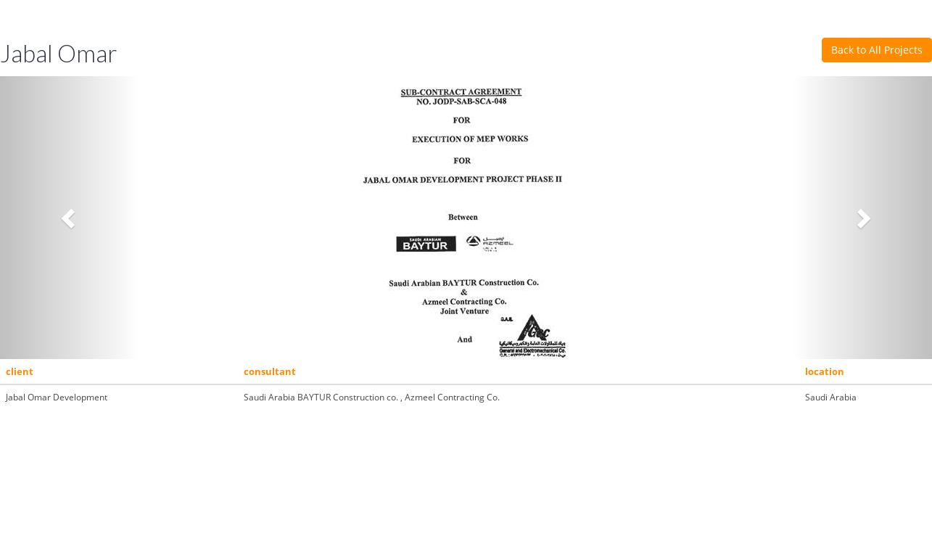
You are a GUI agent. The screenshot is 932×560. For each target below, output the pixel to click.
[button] (70, 218)
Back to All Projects (877, 50)
